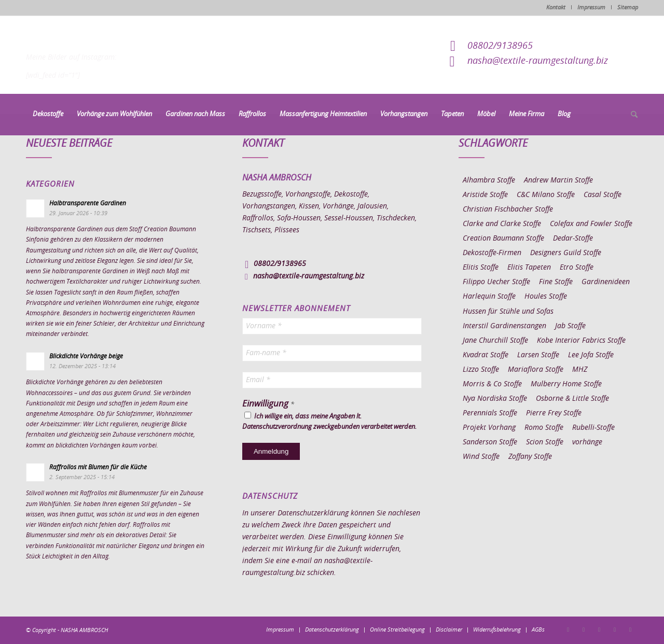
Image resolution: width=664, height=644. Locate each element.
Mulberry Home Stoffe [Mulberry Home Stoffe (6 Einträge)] (566, 384)
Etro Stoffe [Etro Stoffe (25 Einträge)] (577, 268)
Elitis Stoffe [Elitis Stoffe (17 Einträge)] (481, 268)
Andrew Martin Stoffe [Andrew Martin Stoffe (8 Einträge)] (558, 180)
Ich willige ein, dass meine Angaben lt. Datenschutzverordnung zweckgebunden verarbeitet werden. (329, 421)
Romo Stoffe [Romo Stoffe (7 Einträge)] (544, 428)
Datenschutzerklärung (313, 513)
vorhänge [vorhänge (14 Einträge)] (587, 442)
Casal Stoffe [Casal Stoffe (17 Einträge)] (603, 195)
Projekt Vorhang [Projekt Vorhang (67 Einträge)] (489, 428)
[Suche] (631, 115)
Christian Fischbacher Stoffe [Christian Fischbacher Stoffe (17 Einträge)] (508, 209)
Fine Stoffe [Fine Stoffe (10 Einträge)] (556, 282)
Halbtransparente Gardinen (88, 203)
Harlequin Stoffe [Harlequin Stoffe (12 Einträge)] (489, 297)
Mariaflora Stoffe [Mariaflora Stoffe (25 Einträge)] (536, 370)
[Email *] (332, 380)
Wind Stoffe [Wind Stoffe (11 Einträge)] (481, 457)
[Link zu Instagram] (584, 629)
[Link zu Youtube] (630, 629)
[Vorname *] (332, 326)
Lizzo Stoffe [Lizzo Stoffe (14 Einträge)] (481, 370)
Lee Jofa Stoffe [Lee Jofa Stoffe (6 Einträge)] (591, 355)
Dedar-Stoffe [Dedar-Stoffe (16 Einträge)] (573, 239)
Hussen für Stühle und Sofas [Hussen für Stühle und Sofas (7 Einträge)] (508, 312)
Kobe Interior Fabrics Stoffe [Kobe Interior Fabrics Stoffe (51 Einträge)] (581, 341)
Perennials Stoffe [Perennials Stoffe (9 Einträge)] (490, 413)
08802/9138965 (500, 46)
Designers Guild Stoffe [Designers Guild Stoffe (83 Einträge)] (566, 253)
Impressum (591, 8)
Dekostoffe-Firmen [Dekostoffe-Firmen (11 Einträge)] (492, 253)
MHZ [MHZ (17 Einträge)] (580, 370)
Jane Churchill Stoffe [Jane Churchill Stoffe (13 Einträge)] (495, 341)
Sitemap (628, 8)
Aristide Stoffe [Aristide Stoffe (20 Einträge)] (485, 195)
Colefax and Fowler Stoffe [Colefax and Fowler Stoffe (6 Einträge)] (591, 224)
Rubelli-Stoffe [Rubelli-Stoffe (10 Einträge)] (593, 428)
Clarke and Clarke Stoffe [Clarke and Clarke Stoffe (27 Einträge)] (502, 224)
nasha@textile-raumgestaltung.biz (538, 61)
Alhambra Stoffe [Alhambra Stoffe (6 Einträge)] (489, 180)
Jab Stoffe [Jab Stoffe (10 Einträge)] (570, 326)
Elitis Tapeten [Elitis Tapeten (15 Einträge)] (529, 268)
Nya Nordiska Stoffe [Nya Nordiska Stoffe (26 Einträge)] (495, 399)
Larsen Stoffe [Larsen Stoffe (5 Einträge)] (538, 355)
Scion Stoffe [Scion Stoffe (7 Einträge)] (545, 442)
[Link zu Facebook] (568, 629)
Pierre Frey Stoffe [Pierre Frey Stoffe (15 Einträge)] (554, 413)
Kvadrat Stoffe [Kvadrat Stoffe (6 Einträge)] (486, 355)
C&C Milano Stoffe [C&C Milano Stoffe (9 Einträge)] (546, 195)
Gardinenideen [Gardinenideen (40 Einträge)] (606, 282)
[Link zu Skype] (615, 629)
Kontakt (556, 8)
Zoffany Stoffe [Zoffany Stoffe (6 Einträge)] (530, 457)
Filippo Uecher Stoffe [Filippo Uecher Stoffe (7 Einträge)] (496, 282)
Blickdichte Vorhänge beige (86, 356)
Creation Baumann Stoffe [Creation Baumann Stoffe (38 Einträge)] (503, 239)
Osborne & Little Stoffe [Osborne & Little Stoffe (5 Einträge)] (572, 399)
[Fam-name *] (332, 353)
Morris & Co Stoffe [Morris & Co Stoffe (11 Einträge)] (492, 384)
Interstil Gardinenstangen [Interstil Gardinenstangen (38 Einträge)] (504, 326)
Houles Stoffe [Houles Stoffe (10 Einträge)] (546, 297)
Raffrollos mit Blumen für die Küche (98, 467)
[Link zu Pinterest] (599, 629)
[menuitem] (48, 115)
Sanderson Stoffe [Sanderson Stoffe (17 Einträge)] (490, 442)
